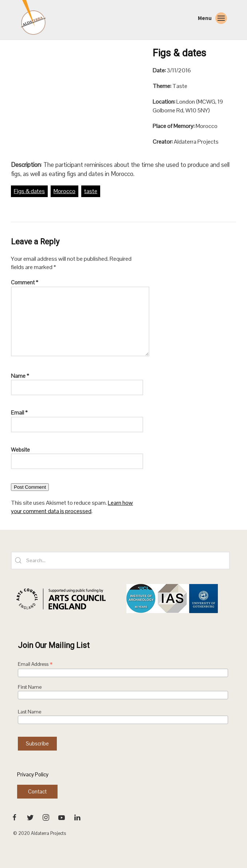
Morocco (64, 191)
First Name (30, 687)
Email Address (35, 665)
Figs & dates (29, 191)
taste (91, 191)
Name (20, 376)
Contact (37, 791)
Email (19, 413)
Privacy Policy (33, 774)
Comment (25, 282)
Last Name (30, 712)
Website (20, 450)
